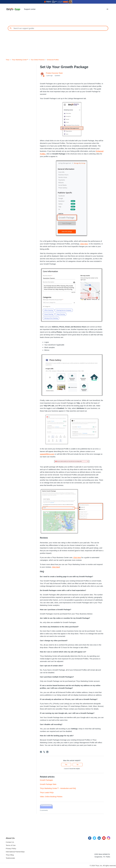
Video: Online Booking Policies (51, 797)
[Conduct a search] (58, 28)
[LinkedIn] (47, 752)
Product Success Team (54, 73)
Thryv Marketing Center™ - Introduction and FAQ (58, 788)
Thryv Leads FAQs (47, 792)
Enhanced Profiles (53, 60)
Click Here (84, 244)
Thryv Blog (10, 855)
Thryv (8, 60)
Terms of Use (11, 845)
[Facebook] (41, 752)
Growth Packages (46, 780)
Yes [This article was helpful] (66, 765)
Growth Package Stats (48, 784)
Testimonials (10, 858)
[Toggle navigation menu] (107, 9)
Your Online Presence (38, 60)
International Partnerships (15, 852)
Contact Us (10, 842)
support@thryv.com (47, 454)
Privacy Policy (11, 848)
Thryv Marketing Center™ (20, 60)
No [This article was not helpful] (78, 765)
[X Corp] (44, 752)
